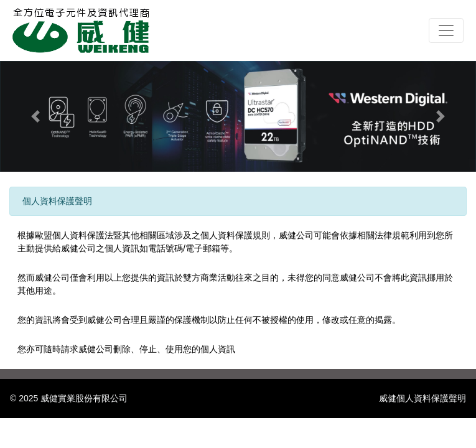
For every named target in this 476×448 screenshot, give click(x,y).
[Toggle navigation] (446, 30)
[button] (36, 116)
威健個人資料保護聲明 (422, 398)
